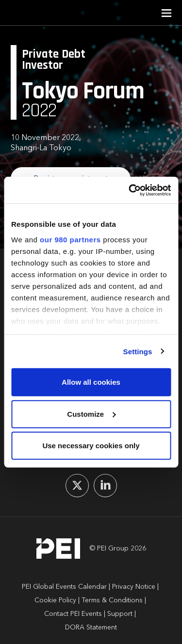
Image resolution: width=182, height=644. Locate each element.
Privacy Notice (134, 587)
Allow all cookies (91, 382)
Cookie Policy (55, 600)
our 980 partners (70, 239)
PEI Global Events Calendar (64, 587)
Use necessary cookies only (91, 446)
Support (120, 614)
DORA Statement (91, 628)
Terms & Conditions (112, 600)
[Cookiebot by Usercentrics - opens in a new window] (130, 190)
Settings (138, 351)
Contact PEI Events (73, 614)
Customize (91, 414)
